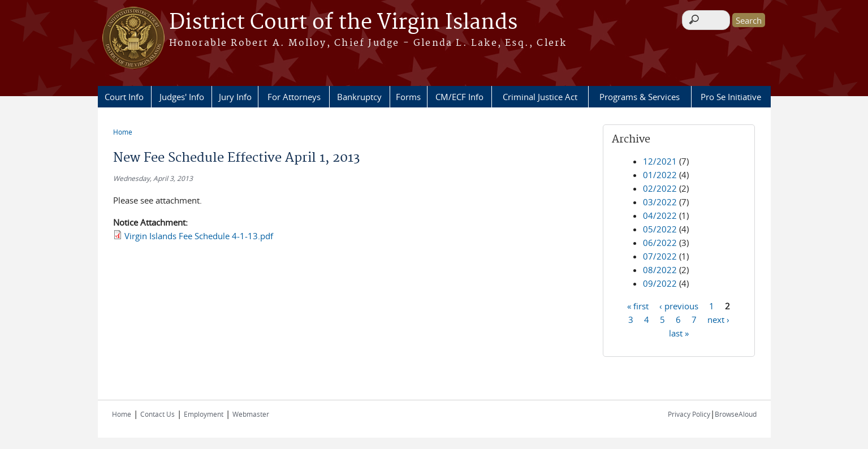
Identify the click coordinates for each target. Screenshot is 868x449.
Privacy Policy (689, 414)
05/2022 (660, 229)
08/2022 (660, 270)
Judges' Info (182, 97)
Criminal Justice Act (540, 97)
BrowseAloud (736, 414)
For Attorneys (294, 97)
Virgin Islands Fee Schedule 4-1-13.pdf (199, 236)
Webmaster (251, 414)
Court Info (124, 97)
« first (638, 305)
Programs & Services (640, 97)
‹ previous (679, 305)
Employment (204, 414)
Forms (408, 97)
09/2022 (660, 283)
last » (679, 333)
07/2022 (660, 256)
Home (123, 132)
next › (718, 319)
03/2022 (660, 202)
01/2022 (660, 175)
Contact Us (157, 414)
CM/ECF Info (459, 97)
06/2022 (660, 243)
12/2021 (660, 161)
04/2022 (660, 215)
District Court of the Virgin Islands (343, 23)
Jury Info (235, 97)
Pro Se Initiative (731, 97)
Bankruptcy (359, 97)
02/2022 (660, 188)
